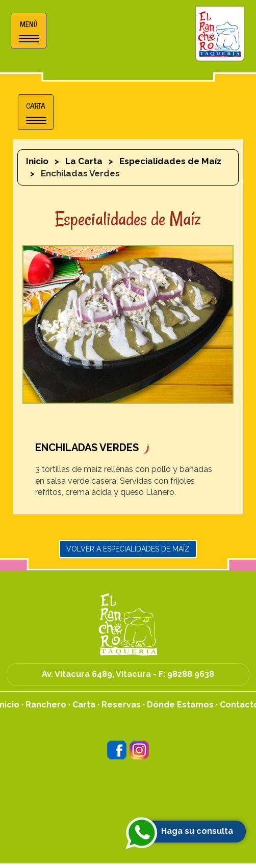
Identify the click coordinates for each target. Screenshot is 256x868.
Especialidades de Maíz (170, 161)
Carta (84, 705)
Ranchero (46, 705)
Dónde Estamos (180, 705)
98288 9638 (191, 674)
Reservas (121, 705)
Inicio (37, 161)
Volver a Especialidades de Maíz (128, 549)
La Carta (84, 161)
